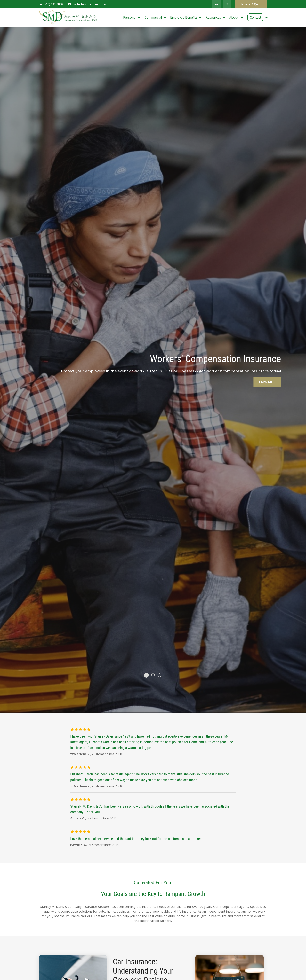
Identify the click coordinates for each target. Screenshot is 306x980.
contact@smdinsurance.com (88, 4)
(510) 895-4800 (51, 4)
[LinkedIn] (216, 4)
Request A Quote (251, 4)
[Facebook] (227, 4)
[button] (131, 17)
